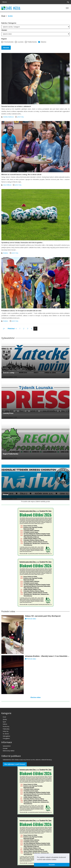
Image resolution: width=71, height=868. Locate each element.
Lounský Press (8, 413)
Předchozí (12, 329)
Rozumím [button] (52, 865)
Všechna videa (35, 697)
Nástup (6, 494)
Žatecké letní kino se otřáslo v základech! (16, 106)
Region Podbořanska (10, 454)
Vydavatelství (7, 746)
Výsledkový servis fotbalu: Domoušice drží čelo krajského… (23, 243)
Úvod (3, 16)
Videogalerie (6, 736)
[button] (57, 860)
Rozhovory (6, 726)
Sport (4, 722)
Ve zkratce (6, 734)
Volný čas (6, 731)
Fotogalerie (6, 738)
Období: (4, 30)
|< (4, 329)
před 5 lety (20, 117)
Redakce (6, 253)
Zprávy (5, 719)
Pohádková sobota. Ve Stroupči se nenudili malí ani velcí (21, 311)
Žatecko (42, 42)
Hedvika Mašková (9, 117)
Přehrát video (31, 619)
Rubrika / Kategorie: (9, 23)
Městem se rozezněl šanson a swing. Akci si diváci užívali (21, 174)
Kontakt (5, 748)
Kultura (5, 724)
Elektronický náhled (9, 751)
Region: (4, 39)
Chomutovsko (7, 42)
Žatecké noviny (9, 373)
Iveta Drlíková (7, 185)
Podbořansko (31, 42)
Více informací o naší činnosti (15, 764)
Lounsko (19, 42)
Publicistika (6, 729)
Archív (10, 16)
